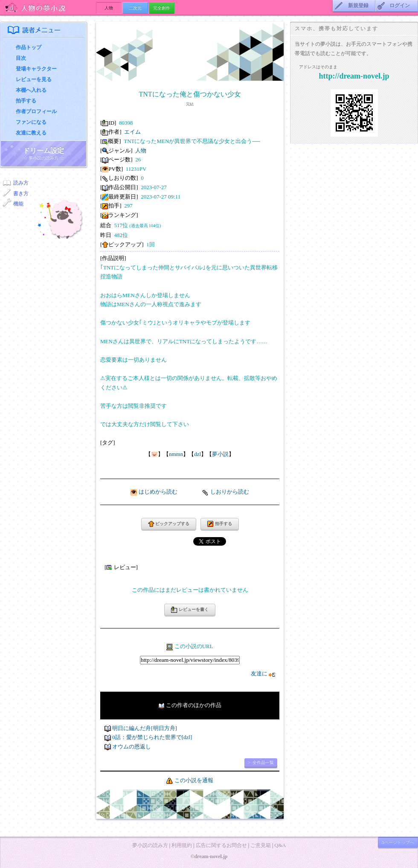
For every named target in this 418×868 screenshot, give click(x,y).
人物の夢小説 (48, 7)
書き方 (21, 193)
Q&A (280, 845)
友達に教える (31, 133)
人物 (141, 151)
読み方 (21, 183)
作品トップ (29, 47)
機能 (18, 204)
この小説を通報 (194, 780)
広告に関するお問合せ (221, 845)
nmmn (176, 454)
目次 (21, 58)
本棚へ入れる (31, 90)
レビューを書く (190, 610)
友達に (263, 674)
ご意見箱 (261, 845)
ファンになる (31, 122)
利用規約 (182, 845)
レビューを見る (34, 79)
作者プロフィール (36, 111)
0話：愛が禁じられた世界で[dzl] (152, 737)
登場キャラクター (36, 69)
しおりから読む (230, 492)
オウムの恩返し (132, 747)
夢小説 (220, 454)
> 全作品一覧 (261, 762)
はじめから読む (158, 492)
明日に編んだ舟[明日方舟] (145, 728)
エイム (132, 132)
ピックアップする (169, 524)
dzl (197, 454)
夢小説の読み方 (150, 845)
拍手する (26, 101)
